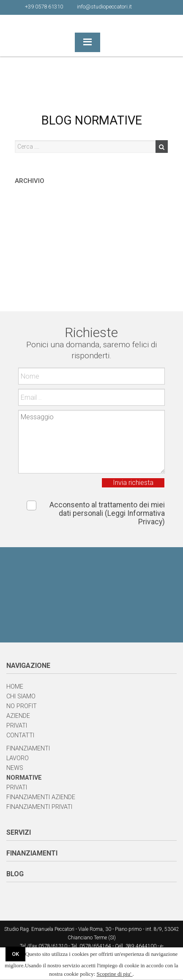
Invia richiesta (133, 483)
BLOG (15, 874)
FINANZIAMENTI (32, 853)
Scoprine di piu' (115, 974)
